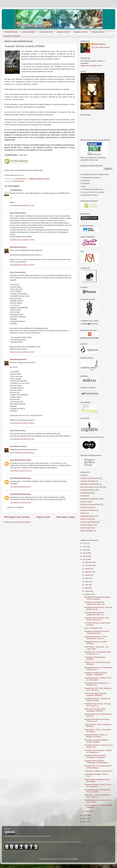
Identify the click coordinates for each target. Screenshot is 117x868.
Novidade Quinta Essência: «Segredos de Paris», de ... (95, 603)
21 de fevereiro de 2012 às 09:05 (22, 423)
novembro (89, 565)
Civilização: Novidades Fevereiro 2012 (99, 771)
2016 (85, 547)
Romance (84, 502)
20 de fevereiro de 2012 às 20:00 (22, 265)
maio (87, 585)
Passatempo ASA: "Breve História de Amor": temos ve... (98, 689)
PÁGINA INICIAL (11, 32)
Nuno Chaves (15, 213)
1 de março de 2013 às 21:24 (21, 503)
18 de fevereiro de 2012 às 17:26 (22, 205)
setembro (89, 572)
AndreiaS (13, 190)
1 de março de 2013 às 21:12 (21, 487)
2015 (85, 550)
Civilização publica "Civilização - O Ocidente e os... (97, 684)
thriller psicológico (87, 531)
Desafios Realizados (12, 36)
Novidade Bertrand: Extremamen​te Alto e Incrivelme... (97, 791)
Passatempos (85, 493)
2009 (85, 822)
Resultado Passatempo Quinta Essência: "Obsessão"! (96, 674)
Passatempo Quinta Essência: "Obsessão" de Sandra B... (96, 756)
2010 (85, 819)
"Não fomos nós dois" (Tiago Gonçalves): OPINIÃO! (95, 710)
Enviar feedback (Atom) (22, 522)
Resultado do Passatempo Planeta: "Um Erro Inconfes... (97, 598)
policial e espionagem (88, 522)
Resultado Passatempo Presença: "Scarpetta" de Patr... (97, 632)
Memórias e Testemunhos (90, 484)
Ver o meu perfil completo (101, 47)
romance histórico (87, 525)
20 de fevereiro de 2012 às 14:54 (22, 240)
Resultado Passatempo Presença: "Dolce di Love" (97, 720)
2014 (85, 553)
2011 (85, 815)
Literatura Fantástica (88, 481)
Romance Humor (87, 507)
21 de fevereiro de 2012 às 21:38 (22, 439)
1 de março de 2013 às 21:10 (21, 471)
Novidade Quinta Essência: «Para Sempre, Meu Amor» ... (97, 619)
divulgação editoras (88, 516)
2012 (85, 559)
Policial (83, 496)
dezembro (89, 562)
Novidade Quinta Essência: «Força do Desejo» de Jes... (98, 608)
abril (87, 588)
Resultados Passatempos (90, 499)
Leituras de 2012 (98, 32)
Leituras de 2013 (81, 32)
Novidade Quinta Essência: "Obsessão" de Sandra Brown (96, 762)
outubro (88, 569)
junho (87, 581)
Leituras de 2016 (28, 32)
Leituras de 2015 (46, 32)
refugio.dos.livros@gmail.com (91, 66)
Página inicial (43, 517)
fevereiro (88, 594)
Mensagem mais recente (17, 517)
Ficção (83, 475)
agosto (88, 575)
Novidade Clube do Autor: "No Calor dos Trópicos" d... (98, 705)
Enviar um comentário (15, 507)
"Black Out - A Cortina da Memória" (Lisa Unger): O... (97, 796)
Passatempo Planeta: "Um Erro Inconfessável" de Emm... (96, 637)
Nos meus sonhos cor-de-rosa (91, 487)
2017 (85, 543)
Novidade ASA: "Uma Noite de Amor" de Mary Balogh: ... (98, 767)
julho (87, 578)
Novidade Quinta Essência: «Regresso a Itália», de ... (95, 614)
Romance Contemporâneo (90, 504)
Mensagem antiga (66, 517)
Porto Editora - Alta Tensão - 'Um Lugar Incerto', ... (97, 648)
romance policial (18, 181)
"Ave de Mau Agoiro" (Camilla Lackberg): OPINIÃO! (95, 694)
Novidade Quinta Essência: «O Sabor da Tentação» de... (98, 751)
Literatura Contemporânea (90, 478)
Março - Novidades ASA (93, 628)
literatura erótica (86, 519)
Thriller (83, 513)
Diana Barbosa (16, 247)
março (87, 591)
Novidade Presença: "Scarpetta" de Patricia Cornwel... (97, 700)
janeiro (88, 811)
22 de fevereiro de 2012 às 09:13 (22, 453)
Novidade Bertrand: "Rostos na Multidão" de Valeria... (96, 736)
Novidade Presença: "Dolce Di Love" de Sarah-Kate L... (98, 786)
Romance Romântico (88, 510)
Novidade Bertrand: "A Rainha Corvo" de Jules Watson (98, 679)
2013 (85, 556)
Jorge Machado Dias (18, 460)
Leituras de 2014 (63, 32)
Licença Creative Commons (40, 836)
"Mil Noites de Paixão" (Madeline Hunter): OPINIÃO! (97, 741)
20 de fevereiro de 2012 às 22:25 (22, 352)
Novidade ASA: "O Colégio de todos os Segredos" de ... (98, 653)
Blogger (75, 859)
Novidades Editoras (88, 490)
